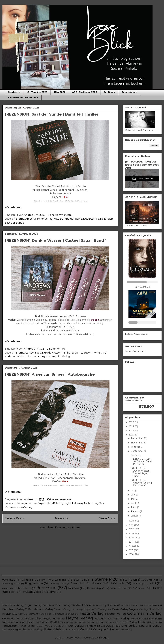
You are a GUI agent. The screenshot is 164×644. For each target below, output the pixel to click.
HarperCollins (34, 619)
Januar (135, 516)
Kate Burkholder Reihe (68, 219)
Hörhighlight (139, 584)
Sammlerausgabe (12, 630)
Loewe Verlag (95, 622)
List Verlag (80, 622)
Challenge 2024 (58, 584)
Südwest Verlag (32, 629)
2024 (132, 431)
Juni (134, 495)
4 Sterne (19, 219)
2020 (132, 529)
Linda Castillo (91, 219)
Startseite (14, 92)
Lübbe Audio (146, 622)
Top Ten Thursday (22, 592)
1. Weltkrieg (26, 580)
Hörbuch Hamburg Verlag (112, 619)
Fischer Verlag (44, 219)
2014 (131, 554)
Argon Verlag (33, 605)
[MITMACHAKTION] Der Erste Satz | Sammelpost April (142, 165)
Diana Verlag (120, 609)
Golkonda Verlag (13, 619)
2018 (132, 538)
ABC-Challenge (150, 580)
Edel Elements (55, 614)
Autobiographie (11, 584)
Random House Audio (99, 626)
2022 (132, 521)
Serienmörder (118, 588)
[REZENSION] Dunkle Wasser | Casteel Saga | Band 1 (56, 240)
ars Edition (109, 629)
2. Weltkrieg (59, 580)
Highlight (65, 503)
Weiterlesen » (13, 207)
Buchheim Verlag (13, 609)
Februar (136, 511)
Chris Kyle (53, 503)
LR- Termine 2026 (37, 92)
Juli (133, 491)
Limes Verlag (65, 622)
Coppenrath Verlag (94, 609)
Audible (47, 605)
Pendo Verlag (27, 626)
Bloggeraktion (34, 583)
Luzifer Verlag (128, 622)
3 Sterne (77, 580)
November (137, 443)
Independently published (18, 622)
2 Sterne (42, 580)
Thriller (156, 588)
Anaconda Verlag (13, 605)
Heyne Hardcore (54, 619)
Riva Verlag (25, 507)
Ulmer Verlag (72, 630)
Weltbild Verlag (60, 357)
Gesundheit (78, 583)
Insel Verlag (42, 622)
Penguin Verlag (44, 626)
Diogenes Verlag (138, 609)
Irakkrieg (78, 503)
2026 (132, 422)
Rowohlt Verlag (150, 626)
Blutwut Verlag (130, 605)
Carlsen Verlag (62, 609)
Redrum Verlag (126, 626)
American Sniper (35, 503)
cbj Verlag (126, 630)
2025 (131, 426)
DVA (109, 609)
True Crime (49, 592)
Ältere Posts (107, 518)
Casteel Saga (33, 353)
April (134, 503)
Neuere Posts (15, 518)
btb (118, 630)
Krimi (153, 583)
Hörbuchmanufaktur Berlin (146, 619)
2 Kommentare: (57, 349)
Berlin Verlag (99, 606)
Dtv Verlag (20, 614)
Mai (133, 499)
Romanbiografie (96, 588)
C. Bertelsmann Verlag (39, 609)
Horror (97, 583)
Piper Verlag (75, 626)
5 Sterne (19, 503)
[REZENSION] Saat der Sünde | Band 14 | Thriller (52, 114)
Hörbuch (118, 583)
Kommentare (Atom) (68, 527)
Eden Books (72, 614)
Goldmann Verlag (144, 613)
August (135, 455)
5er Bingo (109, 92)
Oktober (136, 447)
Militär (88, 503)
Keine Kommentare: (60, 215)
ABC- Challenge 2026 (85, 92)
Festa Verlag (91, 613)
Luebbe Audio (111, 622)
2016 (131, 546)
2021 (131, 525)
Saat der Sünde (14, 223)
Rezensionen (129, 92)
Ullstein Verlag (53, 629)
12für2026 (60, 92)
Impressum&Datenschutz (23, 97)
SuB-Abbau (139, 588)
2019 (131, 534)
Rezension (107, 219)
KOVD (54, 622)
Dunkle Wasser (51, 353)
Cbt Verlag (76, 609)
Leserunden (8, 588)
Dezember (137, 438)
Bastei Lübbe (81, 605)
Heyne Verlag (79, 618)
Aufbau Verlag (61, 605)
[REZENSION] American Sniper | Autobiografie (50, 374)
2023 (132, 435)
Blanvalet (113, 605)
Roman (97, 353)
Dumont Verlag (37, 614)
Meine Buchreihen (135, 351)
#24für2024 (9, 580)
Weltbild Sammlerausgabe (33, 357)
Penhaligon (58, 626)
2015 (131, 550)
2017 (131, 542)
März (134, 507)
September (138, 451)
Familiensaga (70, 353)
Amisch (30, 219)
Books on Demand (151, 605)
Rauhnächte (24, 588)
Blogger (104, 638)
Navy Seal (99, 503)
